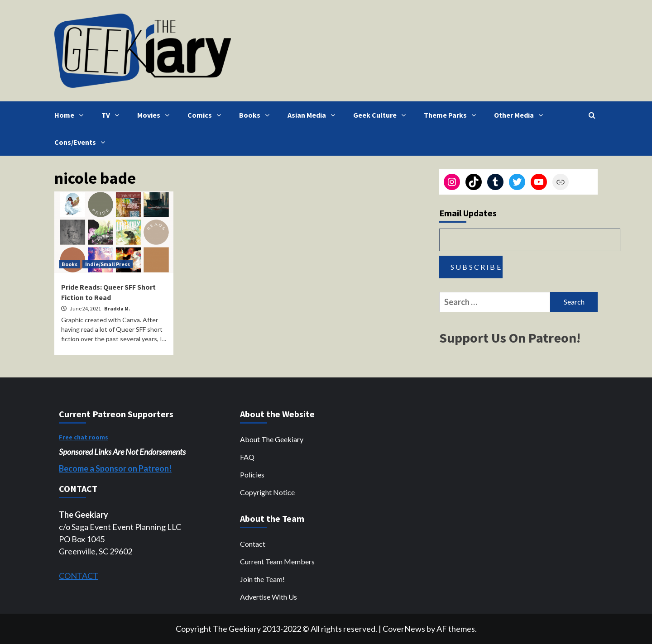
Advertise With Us (268, 597)
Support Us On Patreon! (510, 338)
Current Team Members (277, 561)
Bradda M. (117, 308)
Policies (252, 475)
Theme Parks (452, 115)
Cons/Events (82, 142)
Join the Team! (262, 579)
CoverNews (404, 629)
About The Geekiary (272, 439)
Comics (206, 115)
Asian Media (314, 115)
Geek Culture (382, 115)
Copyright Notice (267, 492)
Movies (156, 115)
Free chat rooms (84, 437)
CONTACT (79, 576)
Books (256, 115)
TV (113, 115)
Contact (253, 544)
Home (71, 115)
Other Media (521, 115)
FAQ (247, 457)
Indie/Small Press (108, 264)
